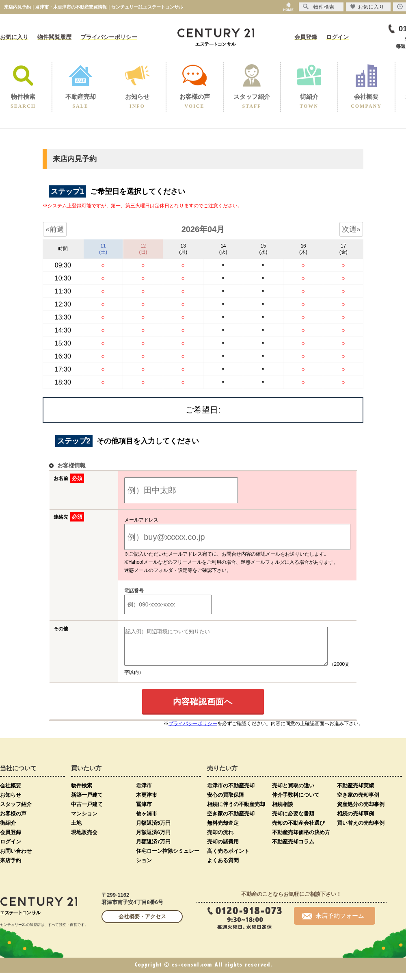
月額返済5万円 (153, 830)
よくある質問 (223, 868)
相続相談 (283, 812)
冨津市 (144, 812)
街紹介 (8, 830)
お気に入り (14, 37)
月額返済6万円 (153, 840)
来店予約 (11, 868)
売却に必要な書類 (293, 821)
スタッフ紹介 (16, 812)
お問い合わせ (16, 858)
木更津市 (147, 802)
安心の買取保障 (226, 802)
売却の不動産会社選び (298, 830)
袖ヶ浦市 (147, 821)
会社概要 (11, 793)
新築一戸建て (87, 802)
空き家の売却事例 (358, 802)
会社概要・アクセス (142, 924)
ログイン (337, 37)
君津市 (144, 793)
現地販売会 (84, 840)
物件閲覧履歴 (54, 37)
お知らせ (11, 802)
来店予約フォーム (333, 923)
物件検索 (82, 793)
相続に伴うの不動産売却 (236, 812)
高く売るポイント (228, 858)
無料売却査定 (223, 830)
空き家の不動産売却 (231, 821)
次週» (351, 229)
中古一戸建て (87, 812)
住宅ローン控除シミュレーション (168, 863)
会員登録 (306, 37)
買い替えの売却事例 (361, 830)
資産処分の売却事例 (361, 812)
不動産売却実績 (355, 793)
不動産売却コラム (293, 849)
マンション (84, 821)
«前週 (55, 229)
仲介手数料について (296, 802)
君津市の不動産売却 (231, 793)
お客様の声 (13, 821)
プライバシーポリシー (109, 37)
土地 (76, 830)
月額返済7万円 (153, 849)
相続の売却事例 (355, 821)
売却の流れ (220, 840)
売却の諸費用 (223, 849)
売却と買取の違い (293, 793)
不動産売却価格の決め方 (301, 840)
